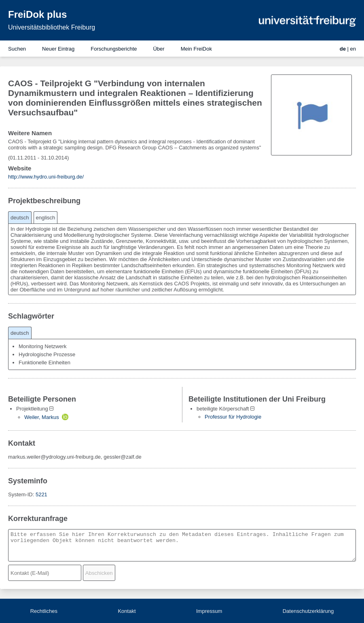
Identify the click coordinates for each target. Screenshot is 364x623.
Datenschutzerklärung (308, 611)
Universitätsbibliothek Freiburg (52, 27)
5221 (41, 494)
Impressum (209, 611)
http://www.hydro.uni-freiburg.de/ (46, 177)
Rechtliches (44, 611)
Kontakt (127, 611)
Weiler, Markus (42, 417)
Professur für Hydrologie (233, 417)
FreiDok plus (37, 14)
